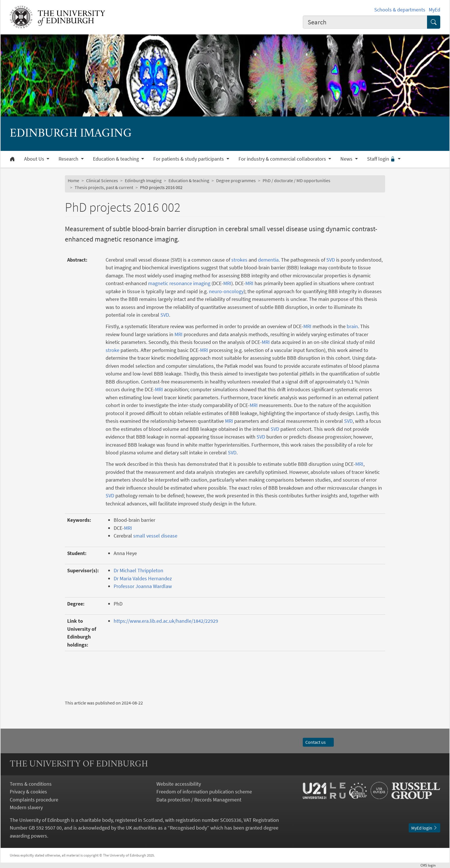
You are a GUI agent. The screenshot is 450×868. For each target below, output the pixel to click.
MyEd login (424, 828)
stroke (113, 350)
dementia (268, 260)
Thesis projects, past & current (104, 187)
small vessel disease (155, 536)
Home (73, 180)
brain (352, 326)
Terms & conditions (31, 784)
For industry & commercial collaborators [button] (283, 159)
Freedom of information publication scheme (204, 792)
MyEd (435, 10)
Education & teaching (189, 180)
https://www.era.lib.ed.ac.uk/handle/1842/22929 (166, 621)
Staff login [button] (382, 159)
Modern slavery (26, 807)
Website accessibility (179, 784)
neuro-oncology (226, 291)
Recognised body (188, 828)
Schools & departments (400, 10)
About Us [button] (35, 159)
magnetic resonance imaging (179, 283)
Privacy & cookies (28, 792)
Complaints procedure (34, 800)
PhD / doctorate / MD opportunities (296, 180)
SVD (331, 260)
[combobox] (365, 22)
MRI (227, 283)
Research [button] (69, 159)
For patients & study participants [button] (189, 159)
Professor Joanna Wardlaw (143, 586)
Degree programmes (236, 180)
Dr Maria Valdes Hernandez (143, 578)
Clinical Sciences (102, 180)
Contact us (318, 742)
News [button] (347, 159)
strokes (239, 260)
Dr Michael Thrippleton (138, 570)
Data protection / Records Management (199, 800)
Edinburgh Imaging (143, 180)
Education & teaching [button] (117, 159)
